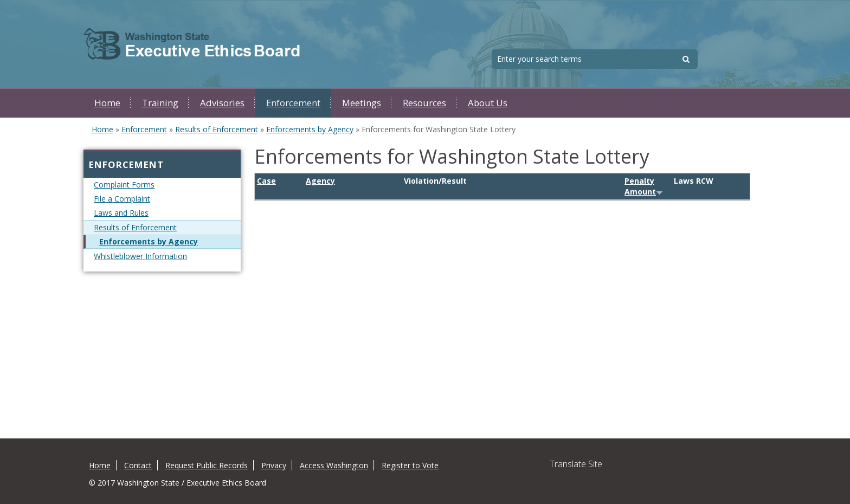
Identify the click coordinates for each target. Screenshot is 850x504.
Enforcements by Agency (310, 129)
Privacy (274, 465)
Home (107, 103)
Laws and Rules (121, 213)
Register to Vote (410, 465)
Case (266, 181)
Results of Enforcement (217, 129)
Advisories (222, 103)
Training (160, 103)
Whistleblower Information (140, 256)
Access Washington (334, 465)
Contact (138, 465)
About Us (488, 103)
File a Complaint (122, 199)
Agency (320, 181)
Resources (424, 103)
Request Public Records (207, 465)
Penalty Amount (644, 186)
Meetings (362, 103)
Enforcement (293, 103)
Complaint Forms (124, 185)
